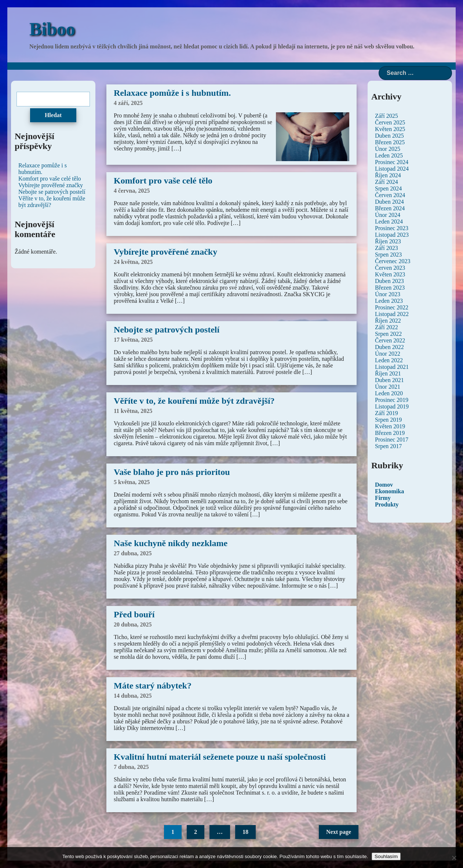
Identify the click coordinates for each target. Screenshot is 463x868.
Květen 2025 (390, 129)
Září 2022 (387, 327)
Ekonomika (389, 491)
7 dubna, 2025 (131, 767)
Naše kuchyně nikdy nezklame (171, 543)
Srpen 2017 (388, 446)
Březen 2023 (390, 288)
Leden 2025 (389, 155)
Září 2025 (387, 116)
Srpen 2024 (388, 188)
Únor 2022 (388, 354)
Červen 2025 (390, 122)
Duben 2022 (389, 347)
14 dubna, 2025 (133, 696)
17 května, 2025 (133, 340)
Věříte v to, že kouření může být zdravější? (194, 401)
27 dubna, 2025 (133, 553)
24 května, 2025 (133, 262)
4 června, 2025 (132, 191)
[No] (454, 858)
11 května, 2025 (133, 411)
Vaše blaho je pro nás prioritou (172, 472)
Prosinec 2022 (392, 307)
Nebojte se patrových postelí (167, 330)
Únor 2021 (388, 387)
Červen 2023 (390, 268)
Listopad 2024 (392, 169)
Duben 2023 (389, 281)
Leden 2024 (389, 221)
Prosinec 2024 (392, 162)
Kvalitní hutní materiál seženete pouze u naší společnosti (220, 757)
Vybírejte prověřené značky (165, 252)
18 (245, 832)
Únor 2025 (388, 149)
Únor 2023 (388, 294)
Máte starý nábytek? (153, 686)
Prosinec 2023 (392, 228)
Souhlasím (386, 856)
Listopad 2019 (392, 406)
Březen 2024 (390, 208)
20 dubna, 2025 (133, 624)
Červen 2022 (390, 340)
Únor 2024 (388, 215)
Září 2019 (387, 413)
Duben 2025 (389, 136)
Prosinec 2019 (392, 400)
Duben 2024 (389, 202)
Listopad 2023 (392, 235)
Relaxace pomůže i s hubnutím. (172, 93)
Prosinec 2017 (392, 440)
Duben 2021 (389, 380)
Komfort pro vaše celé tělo (163, 181)
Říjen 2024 (388, 175)
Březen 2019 (390, 433)
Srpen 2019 (388, 420)
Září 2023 (387, 248)
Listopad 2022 (392, 314)
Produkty (387, 504)
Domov (384, 485)
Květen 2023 (390, 274)
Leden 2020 (389, 393)
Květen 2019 (390, 426)
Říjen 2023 (388, 241)
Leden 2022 (389, 360)
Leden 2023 (389, 301)
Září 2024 (387, 182)
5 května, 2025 (132, 482)
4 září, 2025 (128, 103)
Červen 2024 (390, 195)
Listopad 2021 (392, 367)
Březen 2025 (390, 142)
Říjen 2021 (388, 373)
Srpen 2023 (388, 255)
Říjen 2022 (388, 321)
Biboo (52, 29)
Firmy (383, 498)
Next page (339, 832)
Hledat (53, 115)
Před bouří (134, 614)
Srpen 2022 (388, 334)
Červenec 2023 (393, 261)
